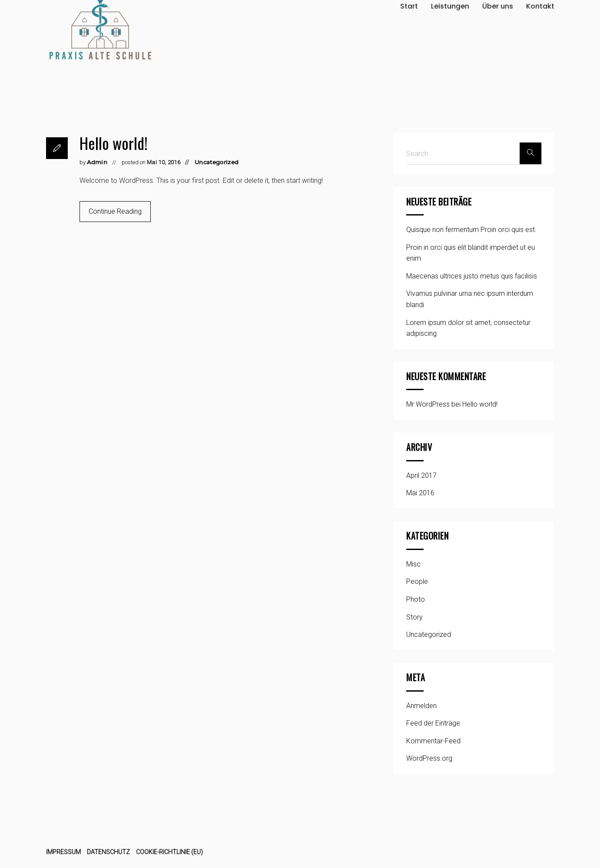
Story (414, 617)
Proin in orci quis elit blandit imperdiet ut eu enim (471, 253)
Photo (416, 599)
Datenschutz (108, 852)
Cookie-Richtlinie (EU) (169, 852)
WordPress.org (429, 758)
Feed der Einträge (433, 723)
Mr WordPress (428, 404)
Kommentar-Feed (433, 741)
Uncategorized (217, 163)
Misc (413, 564)
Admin (97, 163)
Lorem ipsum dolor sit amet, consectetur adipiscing (468, 328)
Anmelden (421, 706)
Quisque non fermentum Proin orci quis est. (471, 230)
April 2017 (421, 475)
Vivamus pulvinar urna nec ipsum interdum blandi (470, 299)
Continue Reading (115, 211)
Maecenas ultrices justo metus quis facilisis (472, 276)
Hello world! (114, 143)
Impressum (63, 852)
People (417, 581)
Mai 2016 (420, 493)
